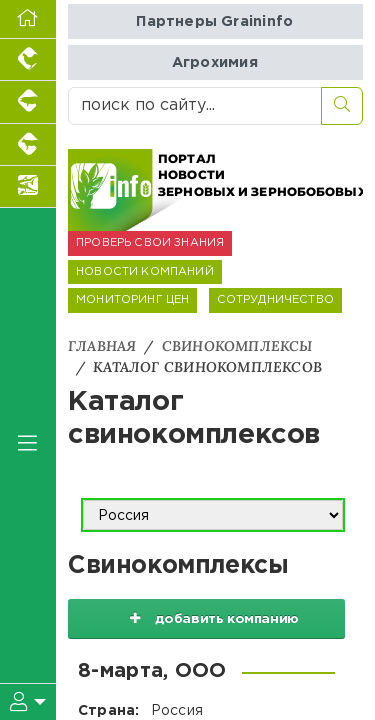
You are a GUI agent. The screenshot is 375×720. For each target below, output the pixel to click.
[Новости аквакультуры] (28, 187)
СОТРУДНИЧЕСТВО (275, 300)
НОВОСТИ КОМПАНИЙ (145, 272)
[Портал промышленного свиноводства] (28, 102)
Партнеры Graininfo (214, 21)
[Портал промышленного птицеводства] (28, 60)
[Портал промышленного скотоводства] (28, 145)
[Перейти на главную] (28, 19)
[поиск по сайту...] (195, 106)
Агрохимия (215, 62)
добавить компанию (207, 618)
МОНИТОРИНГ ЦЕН (132, 300)
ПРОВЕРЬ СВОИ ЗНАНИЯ (150, 243)
